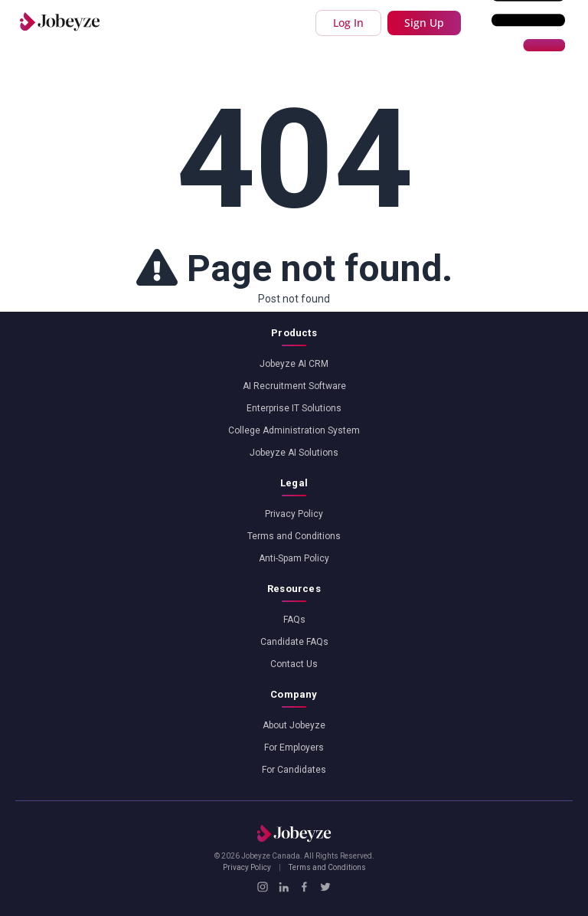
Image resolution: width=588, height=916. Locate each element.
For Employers (294, 748)
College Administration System (294, 430)
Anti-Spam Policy (294, 558)
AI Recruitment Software (294, 386)
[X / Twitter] (325, 887)
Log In (348, 23)
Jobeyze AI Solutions (294, 453)
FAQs (294, 620)
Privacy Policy (294, 514)
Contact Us (294, 664)
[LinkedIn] (284, 887)
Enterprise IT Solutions (294, 408)
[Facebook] (304, 887)
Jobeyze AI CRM (294, 364)
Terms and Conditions (294, 536)
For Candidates (294, 770)
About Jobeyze (294, 725)
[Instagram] (262, 887)
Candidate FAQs (294, 642)
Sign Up (424, 23)
